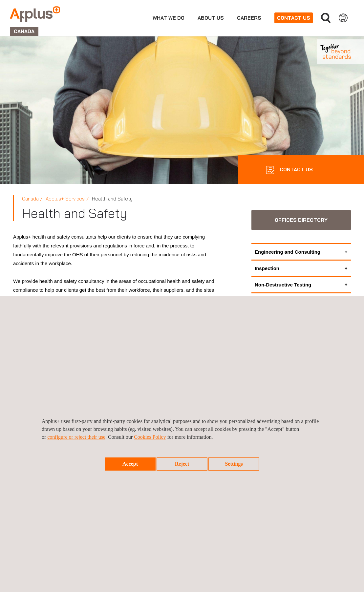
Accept (130, 464)
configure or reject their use (76, 437)
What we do (169, 18)
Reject (182, 464)
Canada (30, 199)
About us (211, 18)
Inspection (267, 268)
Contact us (294, 18)
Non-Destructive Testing (283, 285)
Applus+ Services (65, 199)
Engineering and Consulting (288, 252)
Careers (249, 18)
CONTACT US (296, 169)
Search (326, 18)
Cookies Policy (150, 437)
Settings (234, 464)
